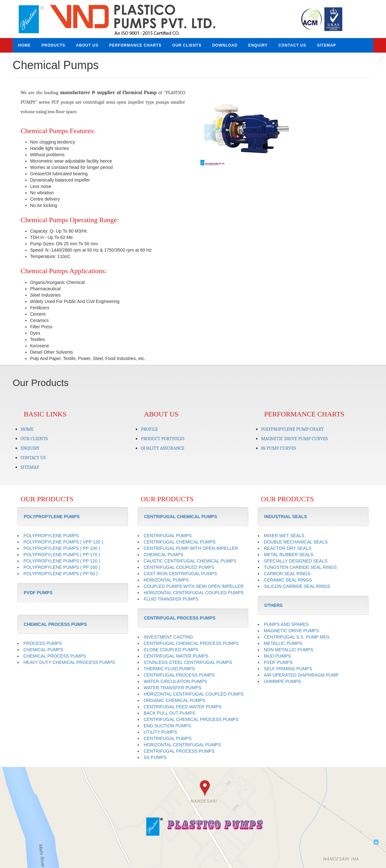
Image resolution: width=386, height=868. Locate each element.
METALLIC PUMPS (283, 643)
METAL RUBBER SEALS (289, 555)
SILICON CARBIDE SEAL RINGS (297, 586)
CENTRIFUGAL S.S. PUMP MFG (297, 637)
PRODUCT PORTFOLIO (162, 439)
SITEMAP (327, 45)
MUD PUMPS (277, 656)
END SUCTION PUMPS (167, 726)
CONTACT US (292, 45)
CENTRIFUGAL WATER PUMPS (176, 656)
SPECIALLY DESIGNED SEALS (296, 561)
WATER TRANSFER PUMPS (172, 688)
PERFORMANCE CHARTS (135, 45)
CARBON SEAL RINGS (287, 574)
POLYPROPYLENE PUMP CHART (292, 429)
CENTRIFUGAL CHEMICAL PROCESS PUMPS (191, 643)
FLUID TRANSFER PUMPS (171, 599)
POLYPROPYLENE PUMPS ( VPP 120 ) (63, 542)
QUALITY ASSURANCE (163, 448)
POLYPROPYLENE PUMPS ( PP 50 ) (60, 574)
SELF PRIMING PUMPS (288, 669)
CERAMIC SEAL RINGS (288, 580)
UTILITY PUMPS (160, 732)
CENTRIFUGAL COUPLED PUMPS (179, 567)
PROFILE (149, 429)
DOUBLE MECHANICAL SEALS (296, 542)
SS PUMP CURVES (278, 448)
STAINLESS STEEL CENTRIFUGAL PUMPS (188, 662)
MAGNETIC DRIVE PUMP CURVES (294, 439)
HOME (24, 45)
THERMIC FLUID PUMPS (169, 669)
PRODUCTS (53, 45)
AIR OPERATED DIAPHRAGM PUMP (301, 675)
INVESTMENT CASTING (168, 637)
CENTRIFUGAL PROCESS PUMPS (179, 675)
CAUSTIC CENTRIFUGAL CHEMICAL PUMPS (190, 561)
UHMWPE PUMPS (282, 681)
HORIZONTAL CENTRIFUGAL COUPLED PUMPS (194, 593)
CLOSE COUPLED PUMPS (171, 650)
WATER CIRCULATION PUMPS (175, 681)
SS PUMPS (155, 757)
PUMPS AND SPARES (286, 624)
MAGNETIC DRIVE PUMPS (291, 631)
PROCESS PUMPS (43, 643)
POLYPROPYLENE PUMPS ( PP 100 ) (62, 548)
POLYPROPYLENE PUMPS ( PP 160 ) (62, 567)
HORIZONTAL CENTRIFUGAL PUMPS (182, 745)
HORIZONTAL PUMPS (166, 580)
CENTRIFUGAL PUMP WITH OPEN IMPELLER (191, 548)
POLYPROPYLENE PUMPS (51, 536)
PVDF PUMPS (278, 662)
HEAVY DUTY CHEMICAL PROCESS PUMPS (69, 662)
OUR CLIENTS (187, 45)
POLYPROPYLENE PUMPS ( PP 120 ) (62, 561)
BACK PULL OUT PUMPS (169, 713)
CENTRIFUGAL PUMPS (168, 536)
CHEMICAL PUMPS (43, 650)
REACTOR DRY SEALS (288, 548)
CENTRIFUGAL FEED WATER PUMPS (183, 707)
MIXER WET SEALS (284, 536)
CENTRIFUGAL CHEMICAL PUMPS (180, 542)
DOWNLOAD (225, 45)
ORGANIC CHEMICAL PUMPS (174, 700)
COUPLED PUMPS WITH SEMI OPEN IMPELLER (194, 586)
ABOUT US (87, 45)
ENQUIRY (258, 45)
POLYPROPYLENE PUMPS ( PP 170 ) (62, 555)
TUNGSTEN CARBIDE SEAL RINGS (300, 567)
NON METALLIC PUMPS (289, 650)
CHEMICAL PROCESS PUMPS (55, 656)
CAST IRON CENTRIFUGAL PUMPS (180, 574)
